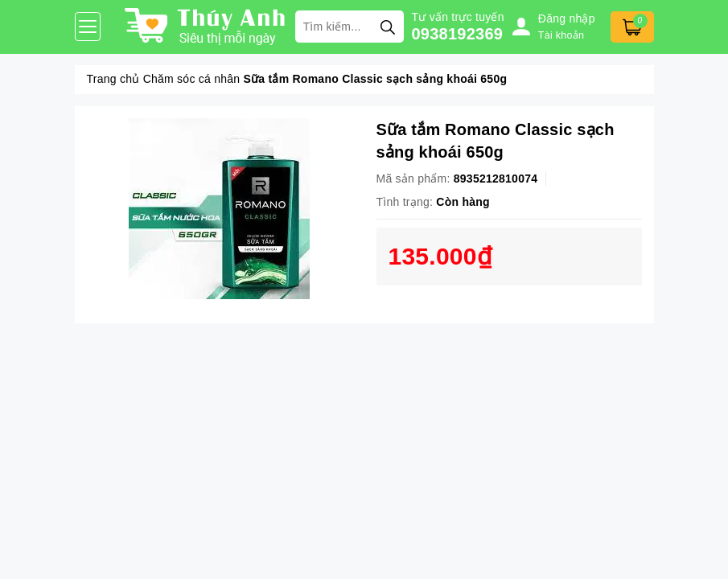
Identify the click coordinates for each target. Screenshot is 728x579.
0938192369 (458, 34)
